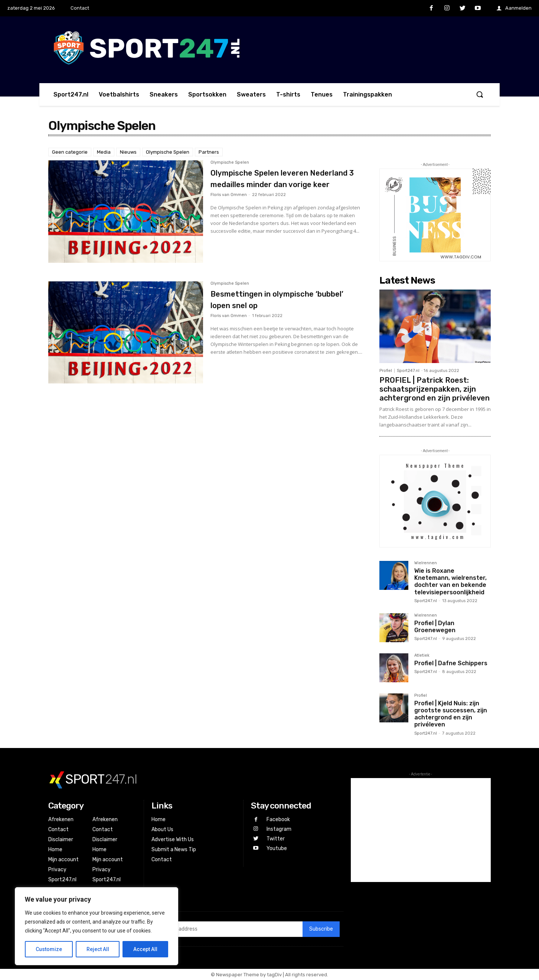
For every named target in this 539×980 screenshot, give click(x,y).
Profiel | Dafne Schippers (451, 663)
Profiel (386, 371)
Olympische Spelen (168, 152)
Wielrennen (426, 563)
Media (104, 152)
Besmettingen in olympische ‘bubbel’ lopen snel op (277, 299)
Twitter (276, 838)
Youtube (277, 848)
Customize (49, 949)
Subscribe (321, 929)
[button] (480, 94)
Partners (209, 152)
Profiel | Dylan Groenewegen (435, 627)
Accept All (145, 949)
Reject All (98, 949)
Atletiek (422, 656)
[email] (225, 929)
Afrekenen (61, 819)
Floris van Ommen (229, 207)
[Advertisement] (421, 830)
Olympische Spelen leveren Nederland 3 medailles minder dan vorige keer (280, 184)
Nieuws (128, 152)
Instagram (279, 829)
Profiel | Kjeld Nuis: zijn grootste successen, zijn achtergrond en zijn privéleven (451, 714)
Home (55, 850)
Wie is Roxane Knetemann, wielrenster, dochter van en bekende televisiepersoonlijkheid (450, 582)
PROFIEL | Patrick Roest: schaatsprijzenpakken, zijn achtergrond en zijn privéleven (435, 389)
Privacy (57, 870)
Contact (58, 829)
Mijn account (63, 860)
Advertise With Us (173, 839)
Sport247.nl (408, 371)
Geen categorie (70, 152)
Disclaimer (61, 839)
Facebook (278, 819)
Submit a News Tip (174, 850)
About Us (162, 829)
